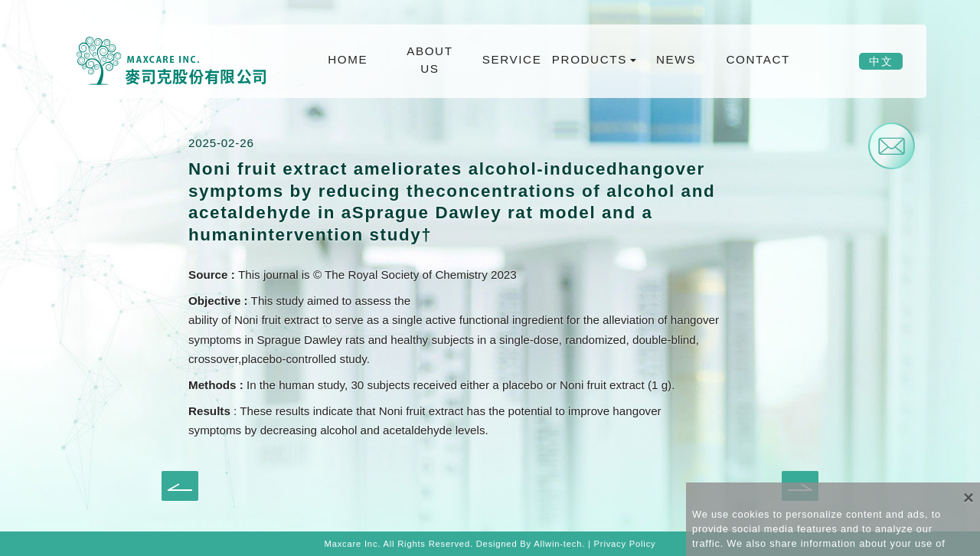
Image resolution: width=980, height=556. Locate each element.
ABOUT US (430, 60)
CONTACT (758, 59)
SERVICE (512, 59)
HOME (348, 59)
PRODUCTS (591, 59)
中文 (881, 61)
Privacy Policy (625, 544)
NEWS (676, 59)
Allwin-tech (558, 544)
